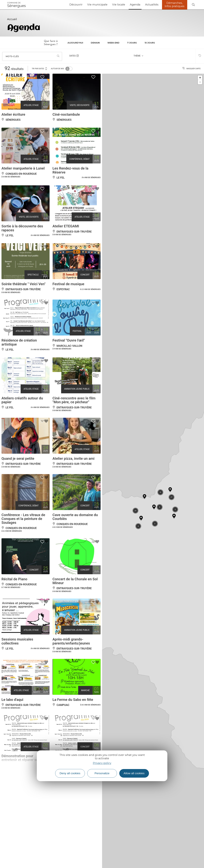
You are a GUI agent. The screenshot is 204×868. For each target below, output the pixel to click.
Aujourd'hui (75, 43)
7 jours (132, 43)
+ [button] (200, 78)
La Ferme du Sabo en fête (73, 700)
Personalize (102, 773)
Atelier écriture (13, 114)
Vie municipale (97, 5)
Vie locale (119, 5)
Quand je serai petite (18, 459)
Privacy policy (102, 763)
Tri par (40, 68)
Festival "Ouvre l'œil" (69, 340)
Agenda (135, 5)
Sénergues (16, 5)
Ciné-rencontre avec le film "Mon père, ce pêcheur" (74, 400)
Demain (95, 43)
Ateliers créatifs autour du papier (22, 400)
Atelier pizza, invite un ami (74, 459)
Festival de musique (68, 284)
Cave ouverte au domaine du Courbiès (75, 517)
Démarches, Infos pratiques (175, 5)
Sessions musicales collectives (17, 641)
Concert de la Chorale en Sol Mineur (75, 581)
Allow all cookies (134, 773)
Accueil (12, 19)
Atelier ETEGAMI (66, 226)
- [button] (200, 82)
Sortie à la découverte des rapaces (22, 228)
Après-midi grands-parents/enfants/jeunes (71, 641)
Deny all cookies (70, 773)
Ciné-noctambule (66, 114)
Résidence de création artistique (19, 342)
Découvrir (76, 5)
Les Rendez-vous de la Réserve (70, 170)
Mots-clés (12, 56)
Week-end (113, 43)
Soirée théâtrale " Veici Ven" (24, 284)
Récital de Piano (14, 579)
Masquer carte (191, 69)
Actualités (152, 5)
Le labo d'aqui (12, 700)
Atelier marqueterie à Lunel (23, 168)
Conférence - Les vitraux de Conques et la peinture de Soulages (23, 519)
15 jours (150, 43)
